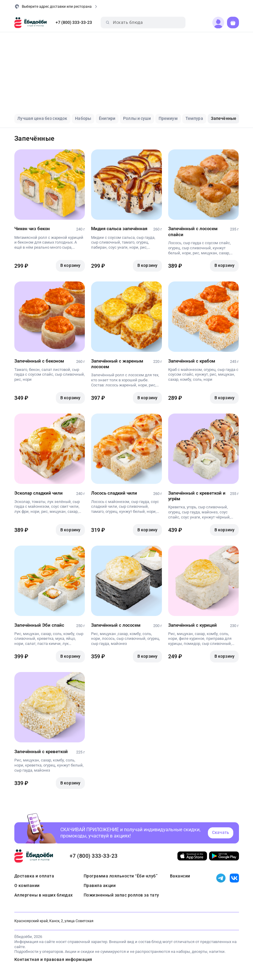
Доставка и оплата (34, 876)
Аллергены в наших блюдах (44, 895)
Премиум (168, 118)
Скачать (221, 832)
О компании (27, 885)
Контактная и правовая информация (53, 959)
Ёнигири (107, 118)
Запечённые (224, 118)
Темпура (194, 118)
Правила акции (100, 885)
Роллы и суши (137, 118)
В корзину (70, 265)
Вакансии (180, 876)
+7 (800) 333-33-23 (74, 22)
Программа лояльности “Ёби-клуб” (121, 876)
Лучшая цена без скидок (42, 118)
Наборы (83, 118)
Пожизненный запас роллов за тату (121, 895)
